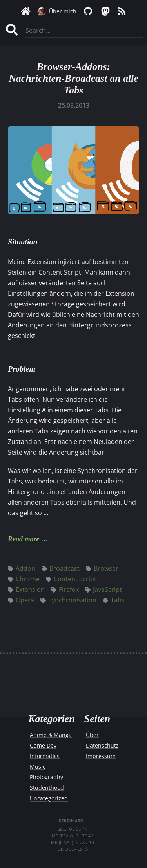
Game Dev (43, 745)
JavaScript (103, 589)
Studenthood (47, 788)
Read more (24, 539)
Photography (46, 777)
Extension (26, 589)
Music (38, 766)
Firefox (65, 589)
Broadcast (61, 568)
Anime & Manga (51, 735)
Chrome (24, 579)
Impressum (101, 756)
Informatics (45, 756)
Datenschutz (102, 745)
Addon (22, 568)
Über (92, 735)
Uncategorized (49, 798)
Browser (102, 568)
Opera (21, 600)
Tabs (114, 600)
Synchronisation (68, 600)
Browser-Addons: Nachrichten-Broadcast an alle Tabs (73, 78)
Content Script (71, 579)
